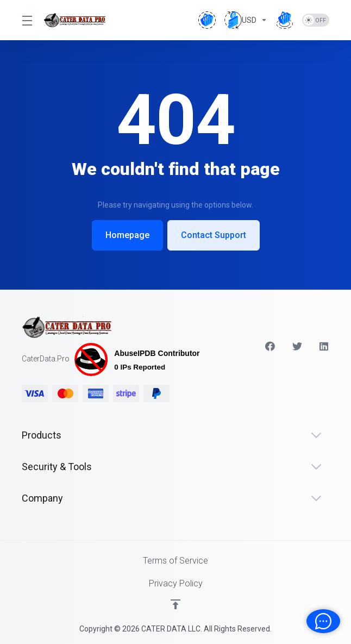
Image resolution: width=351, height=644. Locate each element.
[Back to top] (175, 604)
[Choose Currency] (246, 20)
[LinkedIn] (324, 346)
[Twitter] (297, 346)
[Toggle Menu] (26, 20)
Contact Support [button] (214, 235)
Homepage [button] (127, 235)
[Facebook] (270, 346)
